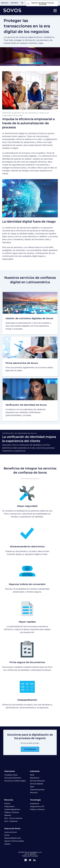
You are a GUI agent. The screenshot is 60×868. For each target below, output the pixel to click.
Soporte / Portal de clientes (14, 841)
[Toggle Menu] (22, 3)
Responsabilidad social (13, 838)
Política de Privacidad (30, 856)
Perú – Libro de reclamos (13, 818)
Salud (32, 787)
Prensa (7, 835)
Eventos (7, 803)
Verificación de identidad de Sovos (26, 405)
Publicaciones (9, 806)
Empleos (5, 3)
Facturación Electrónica (13, 778)
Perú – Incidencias (11, 821)
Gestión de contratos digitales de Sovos (29, 318)
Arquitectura (35, 803)
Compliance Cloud (11, 775)
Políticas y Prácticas (12, 812)
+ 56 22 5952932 (30, 854)
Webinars (8, 815)
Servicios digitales (37, 784)
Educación (34, 792)
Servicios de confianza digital (15, 781)
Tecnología (35, 800)
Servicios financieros (37, 781)
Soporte (14, 3)
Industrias (35, 771)
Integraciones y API (37, 806)
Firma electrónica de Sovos (22, 363)
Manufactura (35, 778)
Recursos (9, 800)
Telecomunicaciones (37, 790)
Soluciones (10, 771)
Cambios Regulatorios (12, 809)
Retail (32, 775)
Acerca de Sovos (12, 829)
